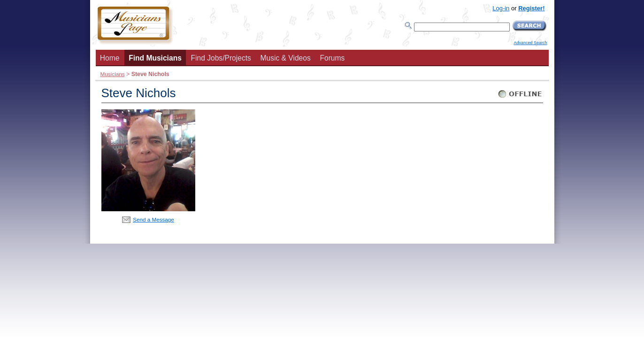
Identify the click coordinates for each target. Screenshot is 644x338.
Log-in (501, 8)
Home (110, 58)
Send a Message (153, 219)
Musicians (113, 74)
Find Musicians (155, 58)
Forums (332, 58)
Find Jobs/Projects (221, 58)
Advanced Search (530, 43)
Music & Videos (286, 58)
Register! (531, 8)
